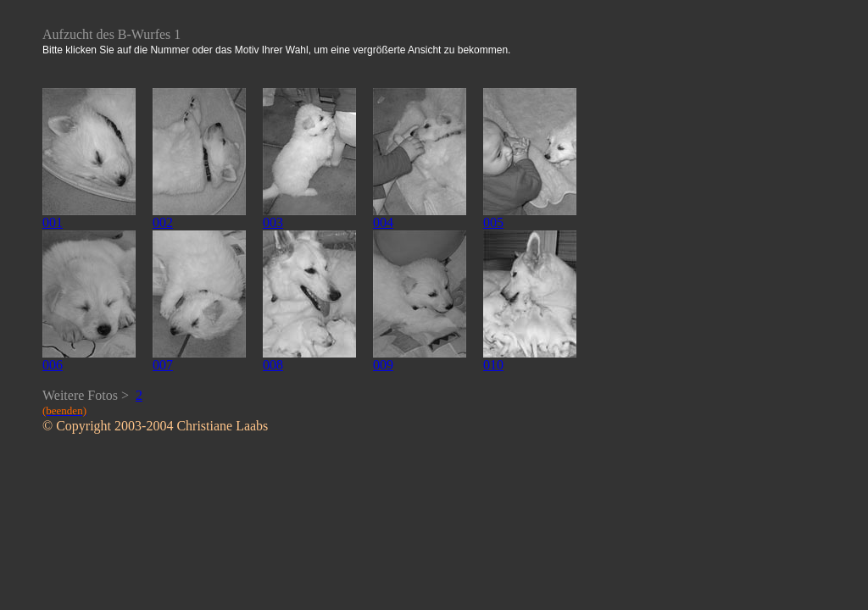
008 (273, 365)
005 (493, 222)
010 (493, 365)
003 (273, 222)
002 (163, 222)
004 (383, 222)
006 (53, 365)
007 (163, 365)
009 (383, 365)
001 (53, 222)
